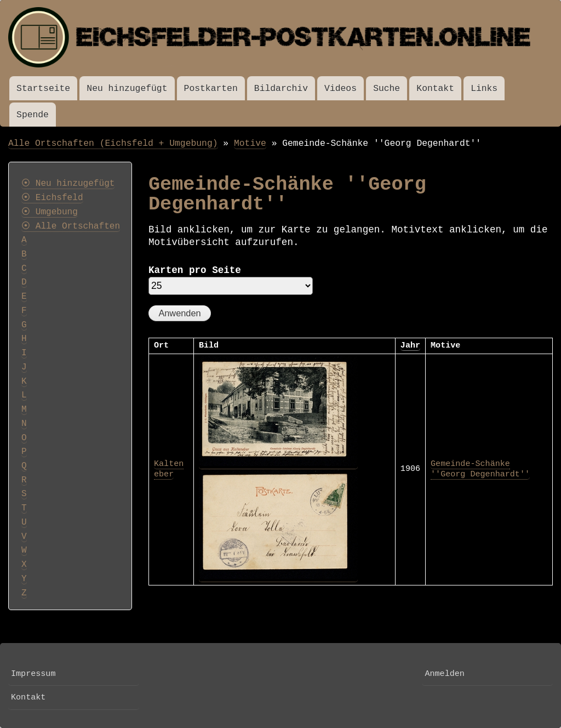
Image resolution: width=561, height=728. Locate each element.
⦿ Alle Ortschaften (71, 226)
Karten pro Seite (195, 270)
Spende (33, 115)
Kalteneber (169, 469)
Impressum (33, 674)
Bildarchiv (281, 89)
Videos (340, 89)
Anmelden (444, 674)
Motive (250, 143)
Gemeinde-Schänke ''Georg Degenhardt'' (480, 469)
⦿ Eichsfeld (52, 198)
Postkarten (211, 89)
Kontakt (435, 89)
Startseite (43, 89)
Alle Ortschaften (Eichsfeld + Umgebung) (113, 143)
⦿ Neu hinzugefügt (68, 184)
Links (484, 89)
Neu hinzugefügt (127, 89)
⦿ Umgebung (50, 212)
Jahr (410, 345)
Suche (387, 89)
